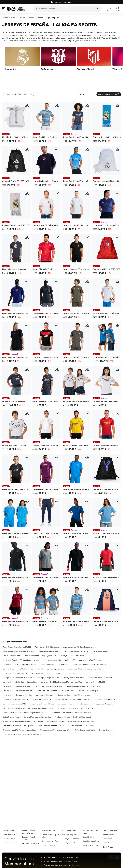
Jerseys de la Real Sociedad (90, 645)
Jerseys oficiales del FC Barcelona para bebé (48, 689)
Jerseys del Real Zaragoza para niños (18, 680)
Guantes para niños (50, 841)
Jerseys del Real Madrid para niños (49, 671)
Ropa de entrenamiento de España (82, 706)
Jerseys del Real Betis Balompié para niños (20, 667)
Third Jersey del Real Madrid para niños (55, 715)
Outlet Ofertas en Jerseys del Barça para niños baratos (73, 697)
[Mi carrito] (117, 9)
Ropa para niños (69, 831)
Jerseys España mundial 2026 (15, 689)
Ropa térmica (88, 837)
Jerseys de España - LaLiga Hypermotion (40, 641)
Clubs (23, 18)
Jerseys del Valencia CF (41, 684)
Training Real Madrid (107, 715)
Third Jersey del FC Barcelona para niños (19, 715)
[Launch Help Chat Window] (114, 858)
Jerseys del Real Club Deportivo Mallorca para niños (61, 667)
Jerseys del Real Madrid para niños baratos (84, 671)
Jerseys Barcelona (70, 843)
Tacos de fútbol (8, 831)
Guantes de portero (70, 835)
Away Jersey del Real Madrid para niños (19, 636)
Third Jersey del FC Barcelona (82, 711)
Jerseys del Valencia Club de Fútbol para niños (74, 684)
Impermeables (109, 835)
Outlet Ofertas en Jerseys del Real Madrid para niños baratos (27, 702)
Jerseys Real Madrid (71, 839)
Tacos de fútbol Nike (30, 843)
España (31, 18)
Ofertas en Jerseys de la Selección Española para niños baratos (28, 693)
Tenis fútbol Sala (8, 835)
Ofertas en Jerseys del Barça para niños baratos (76, 693)
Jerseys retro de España (103, 689)
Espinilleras (107, 839)
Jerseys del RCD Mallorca (74, 662)
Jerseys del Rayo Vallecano (49, 662)
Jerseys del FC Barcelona (42, 658)
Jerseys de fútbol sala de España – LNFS (59, 645)
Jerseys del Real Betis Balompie (101, 662)
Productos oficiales (10, 18)
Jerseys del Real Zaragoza (88, 676)
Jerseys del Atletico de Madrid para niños (84, 654)
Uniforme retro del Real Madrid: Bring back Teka (22, 719)
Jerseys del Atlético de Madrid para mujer (47, 654)
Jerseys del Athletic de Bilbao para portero (89, 649)
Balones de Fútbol (50, 831)
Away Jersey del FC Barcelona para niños (80, 632)
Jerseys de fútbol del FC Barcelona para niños (21, 645)
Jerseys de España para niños (72, 641)
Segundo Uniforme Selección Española (18, 711)
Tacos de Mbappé (9, 843)
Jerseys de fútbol (110, 831)
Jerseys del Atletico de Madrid (15, 654)
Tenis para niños (49, 845)
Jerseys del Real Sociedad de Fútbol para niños (55, 676)
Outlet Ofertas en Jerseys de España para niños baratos (25, 697)
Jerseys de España (90, 845)
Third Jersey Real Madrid (85, 715)
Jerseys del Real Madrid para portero (18, 676)
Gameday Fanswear (100, 636)
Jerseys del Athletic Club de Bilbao (54, 649)
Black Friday (108, 847)
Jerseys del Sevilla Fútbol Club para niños (74, 680)
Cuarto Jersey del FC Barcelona (75, 636)
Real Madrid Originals (56, 706)
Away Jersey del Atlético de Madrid (17, 632)
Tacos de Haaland (9, 839)
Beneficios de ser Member (61, 2)
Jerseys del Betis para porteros (15, 658)
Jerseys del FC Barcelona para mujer (71, 658)
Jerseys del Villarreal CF (106, 684)
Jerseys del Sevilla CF (45, 680)
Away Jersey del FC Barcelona (47, 632)
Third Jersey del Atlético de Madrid (52, 711)
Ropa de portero (110, 843)
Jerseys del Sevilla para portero (15, 684)
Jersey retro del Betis (11, 641)
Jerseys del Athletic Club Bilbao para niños (20, 649)
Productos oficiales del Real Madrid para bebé (73, 702)
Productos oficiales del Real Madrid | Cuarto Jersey (23, 706)
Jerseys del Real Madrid (95, 667)
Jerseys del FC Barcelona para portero (18, 662)
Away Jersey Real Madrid (49, 636)
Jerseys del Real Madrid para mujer (17, 671)
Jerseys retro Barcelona (80, 689)
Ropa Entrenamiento (91, 841)
